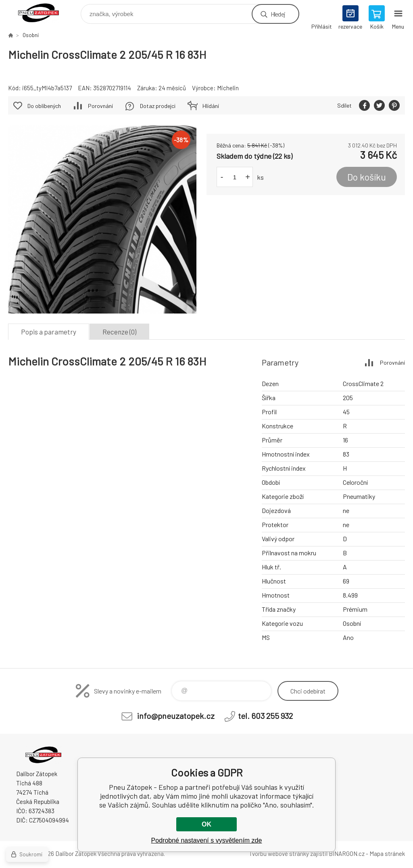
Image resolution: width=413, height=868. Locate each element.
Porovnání (100, 106)
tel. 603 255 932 (265, 716)
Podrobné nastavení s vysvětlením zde (207, 840)
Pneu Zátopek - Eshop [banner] (44, 12)
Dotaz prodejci (158, 106)
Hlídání (211, 106)
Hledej (278, 14)
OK (206, 824)
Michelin (228, 88)
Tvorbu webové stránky (279, 853)
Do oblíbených (44, 106)
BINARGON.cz (347, 853)
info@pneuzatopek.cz (176, 716)
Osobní (31, 35)
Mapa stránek (387, 853)
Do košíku (367, 177)
